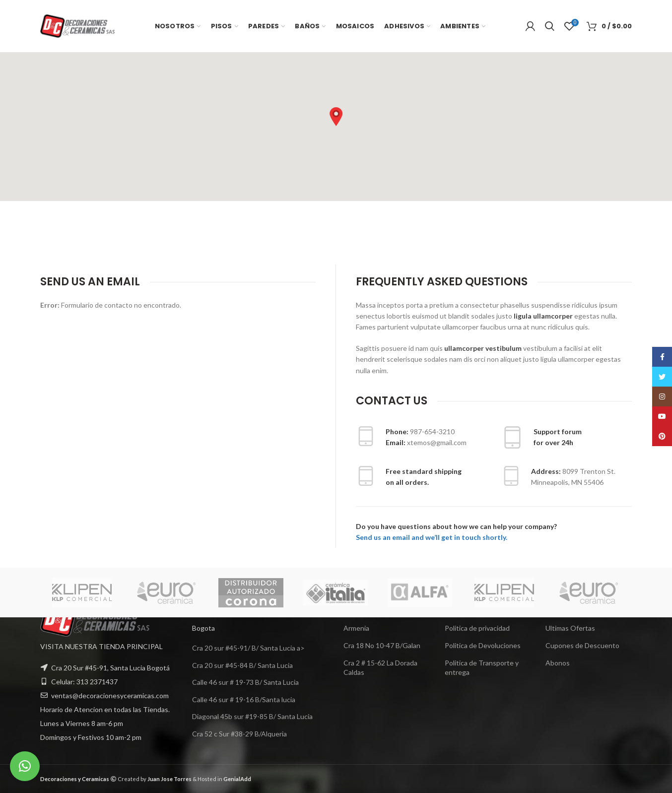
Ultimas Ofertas (570, 628)
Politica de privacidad (477, 628)
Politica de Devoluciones (483, 645)
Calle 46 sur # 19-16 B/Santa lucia (244, 699)
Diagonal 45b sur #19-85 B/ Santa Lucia (252, 716)
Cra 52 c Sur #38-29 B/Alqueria (239, 734)
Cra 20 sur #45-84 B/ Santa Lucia (242, 665)
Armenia (356, 628)
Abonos (558, 663)
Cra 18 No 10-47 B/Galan (382, 645)
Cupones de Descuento (582, 645)
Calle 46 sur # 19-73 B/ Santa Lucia (245, 682)
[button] (336, 117)
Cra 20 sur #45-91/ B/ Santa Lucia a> (248, 648)
